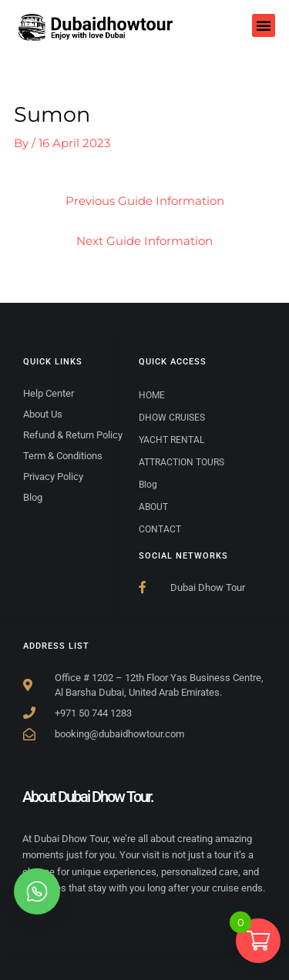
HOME (152, 395)
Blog (148, 485)
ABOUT (153, 507)
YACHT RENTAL (171, 440)
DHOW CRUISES (172, 418)
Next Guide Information (144, 241)
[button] (264, 25)
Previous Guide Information (145, 201)
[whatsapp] (37, 891)
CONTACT (160, 529)
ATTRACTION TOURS (181, 462)
